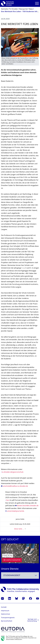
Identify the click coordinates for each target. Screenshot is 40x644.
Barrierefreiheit (7, 621)
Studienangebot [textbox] (12, 575)
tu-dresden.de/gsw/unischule (13, 472)
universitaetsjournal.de (15, 511)
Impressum (5, 611)
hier (8, 500)
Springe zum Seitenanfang (32, 620)
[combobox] (20, 575)
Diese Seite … (19, 529)
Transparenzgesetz (8, 618)
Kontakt (4, 607)
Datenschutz (6, 614)
